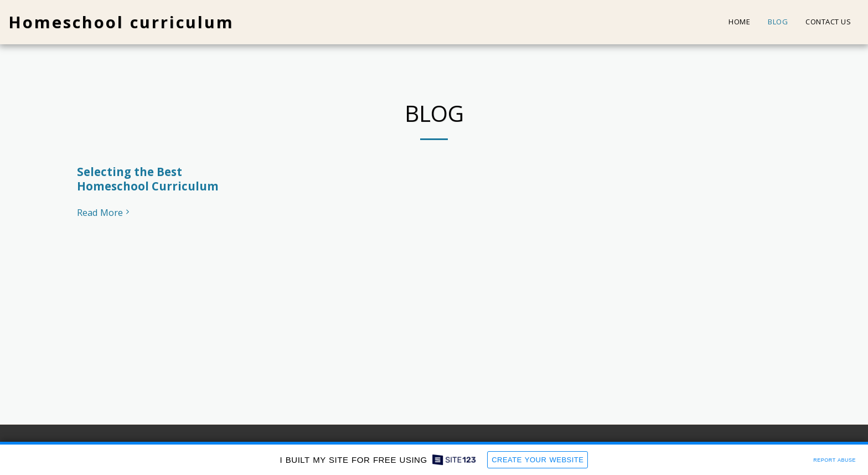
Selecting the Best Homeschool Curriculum (148, 179)
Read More (105, 213)
